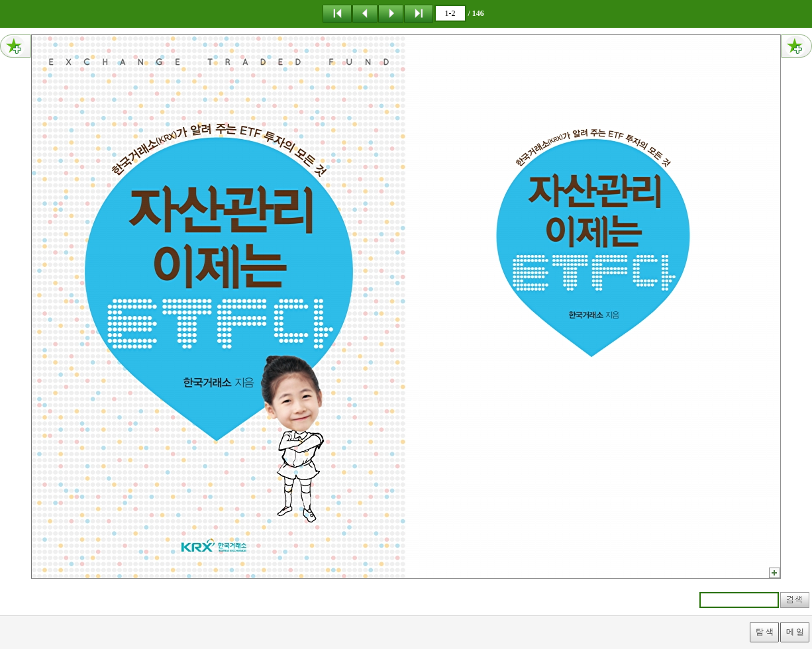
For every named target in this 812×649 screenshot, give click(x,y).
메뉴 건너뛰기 (0, 0)
